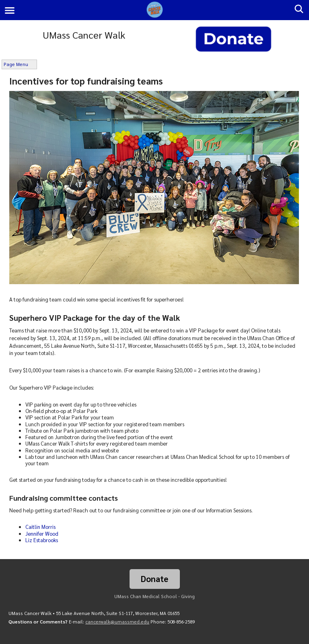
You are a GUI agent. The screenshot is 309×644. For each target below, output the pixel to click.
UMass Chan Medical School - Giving (154, 596)
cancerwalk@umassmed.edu (117, 622)
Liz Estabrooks (42, 540)
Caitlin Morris (40, 527)
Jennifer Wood (42, 534)
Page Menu (16, 64)
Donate (154, 579)
